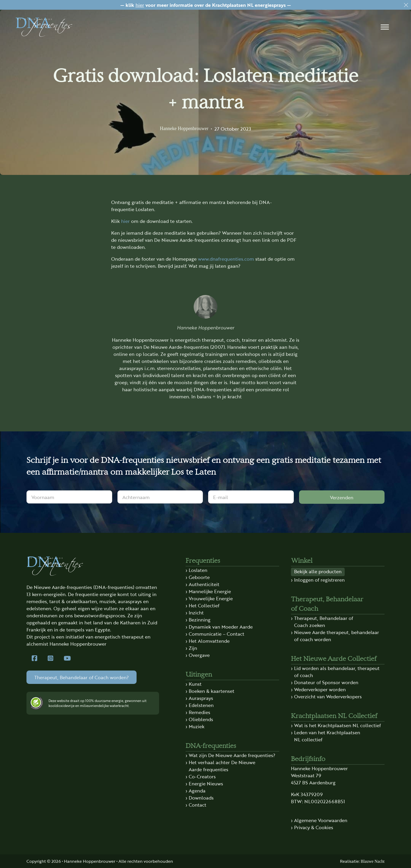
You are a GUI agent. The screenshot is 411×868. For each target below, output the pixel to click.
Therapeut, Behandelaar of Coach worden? (82, 677)
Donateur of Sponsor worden (326, 682)
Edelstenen (201, 705)
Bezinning (200, 619)
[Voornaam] (69, 497)
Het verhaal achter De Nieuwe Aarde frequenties (222, 766)
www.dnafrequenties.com (226, 259)
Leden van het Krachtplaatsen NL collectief (327, 736)
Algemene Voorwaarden (321, 820)
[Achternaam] (160, 497)
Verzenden (342, 497)
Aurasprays (201, 698)
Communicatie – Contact (217, 634)
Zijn (193, 648)
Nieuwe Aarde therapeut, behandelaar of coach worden (337, 636)
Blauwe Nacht (373, 861)
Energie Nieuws (206, 783)
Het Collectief (204, 605)
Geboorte (199, 577)
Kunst (195, 684)
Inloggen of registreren (319, 580)
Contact (198, 805)
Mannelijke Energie (210, 591)
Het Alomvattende (209, 641)
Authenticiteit (204, 584)
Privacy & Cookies (314, 827)
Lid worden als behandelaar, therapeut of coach (337, 671)
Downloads (201, 797)
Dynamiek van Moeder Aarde (221, 626)
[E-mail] (251, 497)
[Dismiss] (406, 5)
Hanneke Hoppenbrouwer (184, 128)
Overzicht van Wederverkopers (328, 696)
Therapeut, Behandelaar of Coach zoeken (324, 621)
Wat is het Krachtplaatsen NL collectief (337, 725)
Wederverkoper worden (320, 689)
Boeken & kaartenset (212, 691)
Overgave (199, 655)
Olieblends (201, 719)
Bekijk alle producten (318, 571)
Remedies (199, 712)
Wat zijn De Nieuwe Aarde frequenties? (232, 755)
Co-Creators (202, 776)
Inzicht (196, 612)
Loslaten (198, 570)
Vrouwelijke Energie (211, 598)
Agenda (197, 790)
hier (140, 5)
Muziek (197, 726)
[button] (385, 27)
